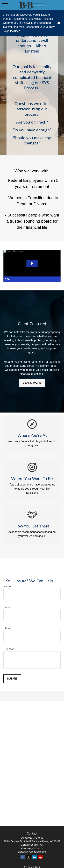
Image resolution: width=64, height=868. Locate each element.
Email (7, 607)
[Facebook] (23, 857)
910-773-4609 (36, 838)
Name (7, 586)
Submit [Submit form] (12, 679)
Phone (7, 628)
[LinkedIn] (35, 857)
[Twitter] (29, 857)
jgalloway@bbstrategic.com (32, 852)
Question (9, 649)
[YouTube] (41, 857)
